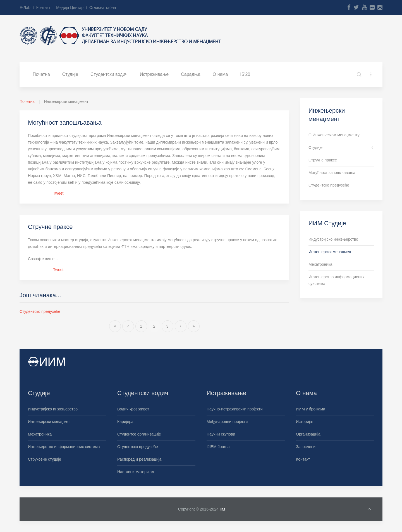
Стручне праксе (50, 227)
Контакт (43, 8)
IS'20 (245, 74)
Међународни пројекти (227, 422)
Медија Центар (70, 8)
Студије (70, 74)
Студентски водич (109, 74)
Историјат (305, 422)
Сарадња (191, 74)
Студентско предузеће (40, 311)
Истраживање (154, 74)
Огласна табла (103, 8)
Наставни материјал (136, 472)
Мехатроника (320, 264)
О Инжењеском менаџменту (334, 135)
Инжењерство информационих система (64, 447)
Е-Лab (25, 8)
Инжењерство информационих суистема (337, 280)
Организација (308, 434)
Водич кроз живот (133, 409)
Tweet (58, 193)
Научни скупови (221, 434)
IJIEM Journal (219, 447)
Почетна (41, 74)
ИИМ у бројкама (311, 409)
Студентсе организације (139, 434)
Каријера (125, 422)
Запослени (306, 447)
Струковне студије (45, 459)
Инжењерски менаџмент (331, 252)
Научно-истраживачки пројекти (235, 409)
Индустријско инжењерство (333, 239)
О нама (220, 74)
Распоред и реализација (139, 459)
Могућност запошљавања (65, 123)
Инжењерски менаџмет (49, 422)
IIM (222, 509)
